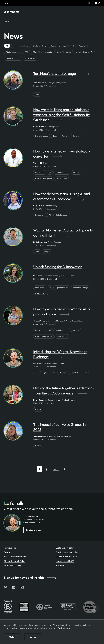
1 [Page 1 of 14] (39, 469)
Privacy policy (10, 548)
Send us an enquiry (35, 530)
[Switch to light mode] (94, 3)
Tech (72, 46)
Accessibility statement (15, 557)
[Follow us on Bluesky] (5, 587)
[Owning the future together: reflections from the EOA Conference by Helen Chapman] (67, 392)
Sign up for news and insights (30, 577)
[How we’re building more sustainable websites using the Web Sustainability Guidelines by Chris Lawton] (67, 116)
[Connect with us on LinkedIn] (14, 587)
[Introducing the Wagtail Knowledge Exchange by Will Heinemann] (67, 355)
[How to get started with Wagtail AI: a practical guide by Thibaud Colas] (67, 313)
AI (27, 46)
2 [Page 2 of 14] (47, 469)
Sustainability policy (65, 548)
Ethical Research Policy (15, 561)
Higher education (13, 58)
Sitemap (60, 565)
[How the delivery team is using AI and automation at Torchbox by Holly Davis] (67, 198)
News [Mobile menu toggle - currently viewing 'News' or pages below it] (8, 3)
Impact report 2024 (65, 561)
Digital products (39, 46)
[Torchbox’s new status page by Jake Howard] (67, 76)
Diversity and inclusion (66, 557)
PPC (27, 52)
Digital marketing (13, 52)
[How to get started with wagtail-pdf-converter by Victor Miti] (67, 155)
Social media (47, 52)
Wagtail (82, 46)
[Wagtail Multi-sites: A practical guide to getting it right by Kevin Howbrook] (67, 234)
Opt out (33, 637)
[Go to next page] (59, 469)
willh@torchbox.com (32, 523)
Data (59, 52)
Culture (68, 52)
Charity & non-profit (84, 52)
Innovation (17, 46)
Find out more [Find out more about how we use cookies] (64, 628)
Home (6, 21)
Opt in (12, 637)
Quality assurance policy (67, 552)
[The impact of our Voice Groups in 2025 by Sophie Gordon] (67, 428)
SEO (35, 52)
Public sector (30, 58)
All (7, 46)
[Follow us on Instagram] (22, 587)
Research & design (58, 46)
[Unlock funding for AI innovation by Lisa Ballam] (67, 269)
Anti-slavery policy (13, 565)
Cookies (8, 552)
